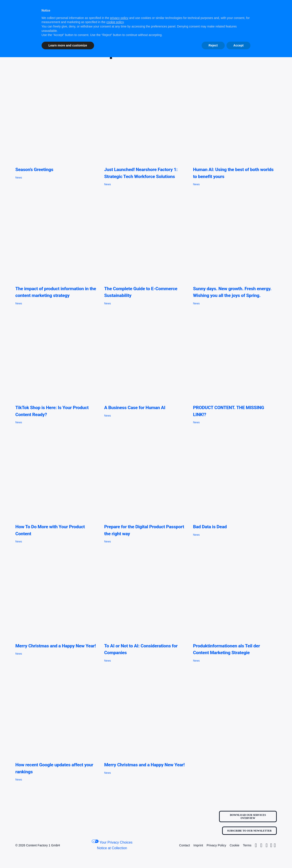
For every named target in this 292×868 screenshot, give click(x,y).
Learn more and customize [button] (68, 45)
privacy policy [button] (119, 18)
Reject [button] (213, 45)
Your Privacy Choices (112, 842)
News (19, 178)
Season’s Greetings (34, 170)
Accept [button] (239, 45)
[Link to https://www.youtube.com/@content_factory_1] (275, 845)
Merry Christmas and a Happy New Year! (56, 646)
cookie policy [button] (115, 22)
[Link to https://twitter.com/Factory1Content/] (261, 845)
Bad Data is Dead (210, 527)
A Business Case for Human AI (135, 408)
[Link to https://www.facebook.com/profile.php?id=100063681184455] (267, 845)
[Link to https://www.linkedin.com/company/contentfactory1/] (271, 845)
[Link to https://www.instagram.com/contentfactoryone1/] (256, 845)
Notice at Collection (112, 848)
